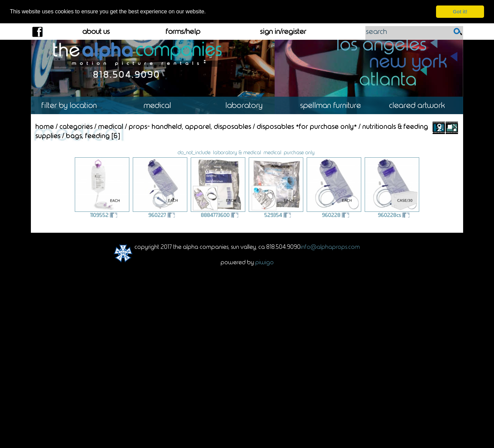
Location (74, 105)
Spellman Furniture (333, 105)
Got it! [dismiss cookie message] (460, 12)
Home (45, 126)
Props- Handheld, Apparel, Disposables (190, 126)
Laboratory (247, 105)
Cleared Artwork (420, 105)
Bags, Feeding (88, 135)
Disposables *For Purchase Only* (307, 126)
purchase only (299, 152)
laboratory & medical (237, 152)
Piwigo (264, 262)
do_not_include (194, 152)
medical (272, 152)
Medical (160, 105)
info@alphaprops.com (330, 246)
